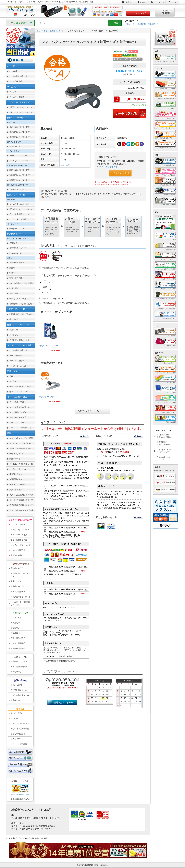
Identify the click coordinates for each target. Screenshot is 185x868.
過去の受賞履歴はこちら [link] (21, 799)
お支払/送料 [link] (15, 623)
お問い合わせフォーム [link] (20, 695)
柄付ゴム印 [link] (14, 319)
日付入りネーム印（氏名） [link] (20, 204)
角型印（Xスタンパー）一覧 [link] (21, 107)
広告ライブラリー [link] (18, 739)
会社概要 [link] (14, 718)
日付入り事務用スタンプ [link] (19, 214)
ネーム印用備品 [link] (16, 81)
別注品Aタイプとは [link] (18, 568)
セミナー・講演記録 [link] (19, 744)
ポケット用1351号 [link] (17, 189)
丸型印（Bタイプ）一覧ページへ (92, 411)
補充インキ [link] (14, 330)
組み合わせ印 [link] (15, 146)
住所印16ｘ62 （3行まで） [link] (20, 127)
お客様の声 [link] (15, 700)
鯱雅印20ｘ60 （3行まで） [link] (20, 175)
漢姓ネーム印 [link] (15, 459)
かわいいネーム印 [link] (17, 454)
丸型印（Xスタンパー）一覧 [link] (21, 112)
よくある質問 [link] (16, 685)
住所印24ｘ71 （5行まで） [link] (20, 137)
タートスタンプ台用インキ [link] (20, 407)
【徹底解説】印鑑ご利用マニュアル (164, 451)
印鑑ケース (130, 24)
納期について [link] (16, 628)
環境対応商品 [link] (16, 555)
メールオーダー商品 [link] (18, 469)
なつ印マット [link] (15, 381)
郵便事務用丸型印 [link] (17, 253)
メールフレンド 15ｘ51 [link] (19, 156)
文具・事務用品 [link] (16, 490)
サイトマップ (159, 2)
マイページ (144, 2)
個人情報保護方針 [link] (18, 649)
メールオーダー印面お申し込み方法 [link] (21, 603)
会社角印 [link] (13, 243)
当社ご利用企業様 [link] (18, 734)
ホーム (173, 2)
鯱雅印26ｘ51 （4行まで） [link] (20, 180)
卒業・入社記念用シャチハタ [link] (21, 495)
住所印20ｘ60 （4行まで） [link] (20, 132)
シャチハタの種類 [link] (18, 524)
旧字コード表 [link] (16, 581)
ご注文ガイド (130, 2)
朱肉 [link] (11, 376)
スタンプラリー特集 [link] (18, 485)
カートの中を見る (138, 13)
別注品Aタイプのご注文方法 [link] (20, 575)
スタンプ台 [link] (14, 335)
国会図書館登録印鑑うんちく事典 (164, 436)
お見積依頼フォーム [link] (19, 690)
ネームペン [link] (14, 92)
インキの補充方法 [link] (18, 550)
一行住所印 (141, 24)
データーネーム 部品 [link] (18, 219)
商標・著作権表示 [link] (18, 638)
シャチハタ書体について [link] (21, 545)
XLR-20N (65, 165)
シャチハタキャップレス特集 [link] (21, 438)
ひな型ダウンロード (120, 173)
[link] (50, 336)
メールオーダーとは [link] (19, 535)
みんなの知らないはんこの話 (164, 458)
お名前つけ (153, 24)
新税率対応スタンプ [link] (18, 263)
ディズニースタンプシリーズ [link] (21, 464)
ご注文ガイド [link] (16, 618)
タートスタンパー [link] (17, 423)
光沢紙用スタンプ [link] (17, 479)
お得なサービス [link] (17, 672)
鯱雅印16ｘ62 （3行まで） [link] (20, 170)
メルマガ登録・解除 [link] (19, 667)
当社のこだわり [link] (17, 713)
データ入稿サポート (109, 167)
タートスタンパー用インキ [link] (20, 428)
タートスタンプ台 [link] (17, 402)
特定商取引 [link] (15, 633)
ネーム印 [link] (13, 71)
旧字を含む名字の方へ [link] (20, 540)
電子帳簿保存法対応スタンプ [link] (21, 505)
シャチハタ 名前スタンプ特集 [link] (21, 510)
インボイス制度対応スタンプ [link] (21, 500)
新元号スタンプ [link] (16, 268)
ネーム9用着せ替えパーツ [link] (20, 76)
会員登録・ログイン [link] (19, 661)
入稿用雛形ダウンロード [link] (21, 597)
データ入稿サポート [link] (19, 592)
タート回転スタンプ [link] (18, 417)
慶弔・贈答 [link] (14, 293)
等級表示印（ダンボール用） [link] (21, 304)
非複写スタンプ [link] (16, 474)
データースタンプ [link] (17, 229)
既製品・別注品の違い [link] (20, 530)
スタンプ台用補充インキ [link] (19, 340)
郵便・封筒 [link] (14, 288)
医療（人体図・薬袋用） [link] (19, 299)
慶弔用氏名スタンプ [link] (18, 248)
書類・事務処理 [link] (16, 278)
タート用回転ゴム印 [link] (18, 412)
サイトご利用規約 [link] (18, 643)
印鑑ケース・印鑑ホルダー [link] (20, 386)
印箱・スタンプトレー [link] (18, 392)
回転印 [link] (21, 314)
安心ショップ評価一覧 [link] (20, 729)
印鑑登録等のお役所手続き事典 (164, 443)
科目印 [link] (12, 273)
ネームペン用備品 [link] (17, 97)
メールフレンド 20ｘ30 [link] (19, 161)
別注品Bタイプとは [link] (18, 586)
